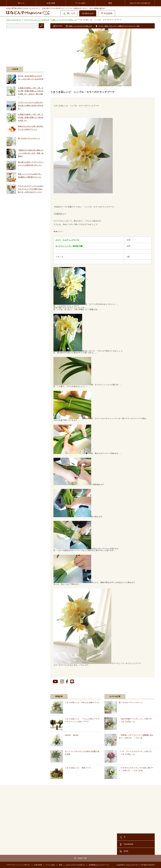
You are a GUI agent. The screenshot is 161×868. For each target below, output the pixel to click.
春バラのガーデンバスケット (131, 702)
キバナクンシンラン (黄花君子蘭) (69, 246)
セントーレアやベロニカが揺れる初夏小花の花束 (82, 753)
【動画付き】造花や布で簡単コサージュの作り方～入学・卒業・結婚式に (31, 153)
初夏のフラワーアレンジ (127, 26)
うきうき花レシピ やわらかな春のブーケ (82, 702)
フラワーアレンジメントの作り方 (18, 865)
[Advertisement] (25, 46)
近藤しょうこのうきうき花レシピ (80, 26)
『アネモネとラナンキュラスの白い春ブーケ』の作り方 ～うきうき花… (136, 769)
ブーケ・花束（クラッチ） (108, 26)
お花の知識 (51, 3)
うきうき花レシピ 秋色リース (78, 768)
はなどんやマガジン (133, 865)
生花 (138, 26)
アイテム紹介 (81, 3)
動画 (110, 3)
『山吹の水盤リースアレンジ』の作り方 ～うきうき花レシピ (136, 720)
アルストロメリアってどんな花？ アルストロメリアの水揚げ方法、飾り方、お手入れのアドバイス (32, 189)
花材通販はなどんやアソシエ (99, 865)
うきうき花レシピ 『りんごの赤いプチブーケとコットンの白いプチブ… (82, 720)
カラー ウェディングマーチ (67, 240)
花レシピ (21, 3)
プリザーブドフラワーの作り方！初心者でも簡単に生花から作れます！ (31, 105)
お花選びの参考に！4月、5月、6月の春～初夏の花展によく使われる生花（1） (31, 117)
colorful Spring (72, 735)
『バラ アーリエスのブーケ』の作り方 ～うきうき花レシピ (136, 753)
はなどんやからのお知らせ (140, 3)
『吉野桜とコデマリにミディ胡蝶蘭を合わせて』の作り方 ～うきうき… (136, 736)
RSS (126, 851)
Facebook (129, 844)
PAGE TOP (80, 858)
